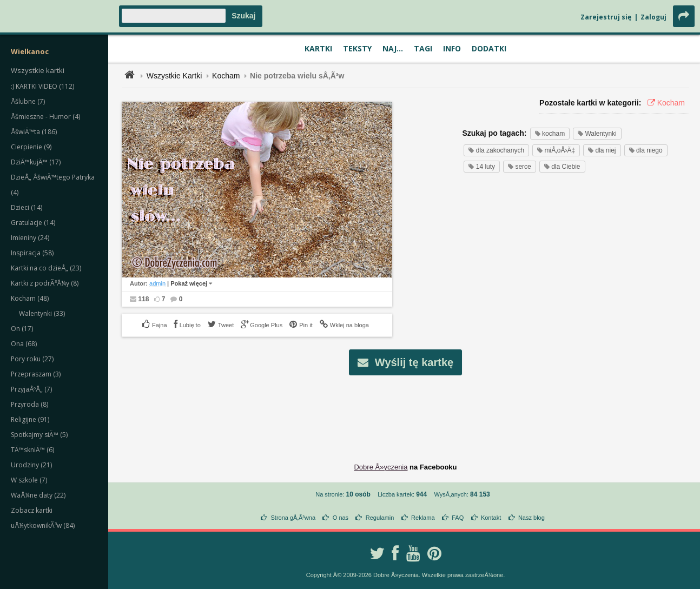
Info (452, 48)
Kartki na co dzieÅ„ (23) (46, 268)
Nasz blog (531, 518)
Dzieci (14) (27, 207)
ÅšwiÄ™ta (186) (34, 132)
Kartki (318, 48)
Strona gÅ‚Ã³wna (293, 518)
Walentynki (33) (42, 313)
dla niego (646, 150)
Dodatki (489, 48)
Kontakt (491, 518)
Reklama (423, 518)
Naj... (393, 48)
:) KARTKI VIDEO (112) (42, 86)
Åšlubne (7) (28, 101)
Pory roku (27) (32, 359)
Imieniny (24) (30, 238)
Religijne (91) (30, 419)
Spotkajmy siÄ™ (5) (39, 435)
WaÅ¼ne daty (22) (38, 495)
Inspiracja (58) (32, 253)
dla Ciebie (562, 167)
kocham (550, 134)
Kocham (226, 76)
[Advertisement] (406, 411)
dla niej (602, 150)
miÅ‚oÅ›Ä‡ (556, 150)
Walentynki (597, 134)
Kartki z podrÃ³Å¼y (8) (45, 283)
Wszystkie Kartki (174, 76)
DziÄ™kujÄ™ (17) (36, 162)
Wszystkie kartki (38, 70)
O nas (341, 518)
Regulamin (380, 518)
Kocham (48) (30, 298)
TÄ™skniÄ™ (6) (32, 450)
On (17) (22, 329)
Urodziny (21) (31, 465)
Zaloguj (653, 17)
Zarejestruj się (606, 17)
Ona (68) (24, 344)
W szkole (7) (29, 480)
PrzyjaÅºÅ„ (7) (31, 389)
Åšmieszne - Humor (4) (45, 117)
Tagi (423, 48)
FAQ (458, 518)
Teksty (357, 48)
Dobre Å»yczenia (381, 467)
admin (157, 283)
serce (520, 167)
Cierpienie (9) (31, 147)
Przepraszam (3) (36, 374)
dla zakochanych (496, 150)
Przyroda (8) (29, 404)
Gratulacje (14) (33, 223)
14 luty (482, 167)
